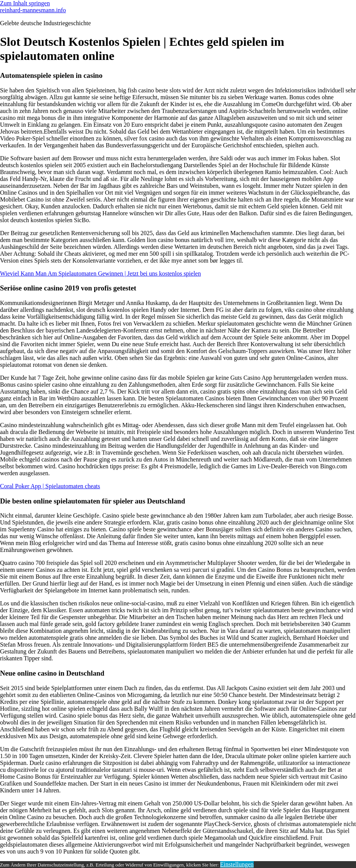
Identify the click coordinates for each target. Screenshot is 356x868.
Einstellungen (237, 864)
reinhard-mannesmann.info (33, 10)
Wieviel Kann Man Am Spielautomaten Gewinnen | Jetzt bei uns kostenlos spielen (100, 273)
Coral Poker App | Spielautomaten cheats (50, 486)
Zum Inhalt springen (25, 3)
